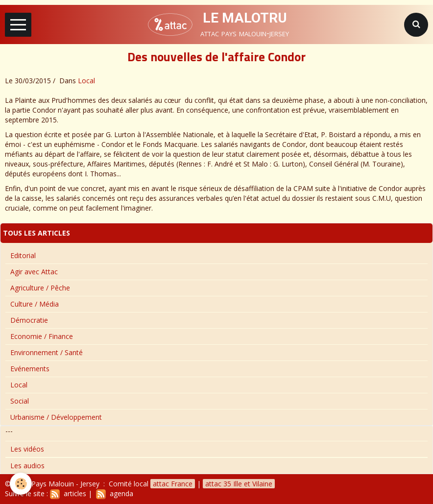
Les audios (27, 466)
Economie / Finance (42, 336)
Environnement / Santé (47, 352)
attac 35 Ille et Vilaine (239, 484)
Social (20, 401)
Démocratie (29, 320)
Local (86, 81)
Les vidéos (27, 449)
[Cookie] (21, 484)
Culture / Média (35, 304)
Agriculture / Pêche (40, 288)
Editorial (23, 255)
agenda (115, 493)
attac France (173, 484)
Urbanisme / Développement (56, 417)
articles (68, 493)
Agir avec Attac (34, 272)
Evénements (30, 369)
